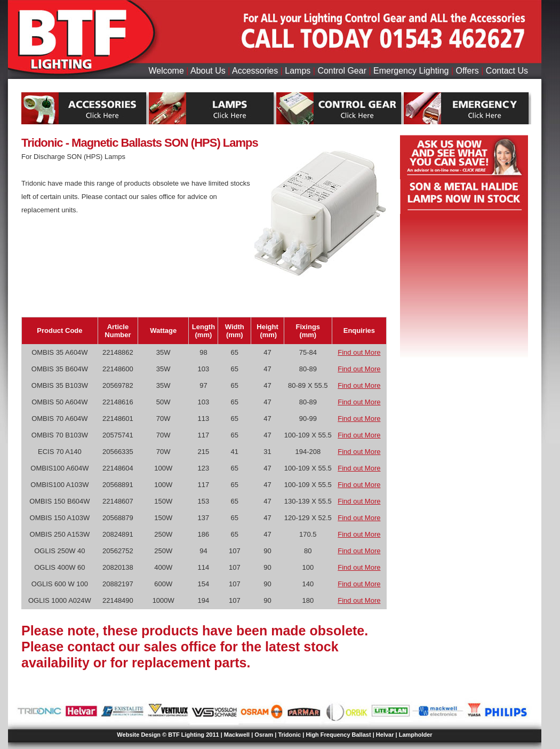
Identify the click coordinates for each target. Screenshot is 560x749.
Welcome (166, 71)
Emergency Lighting (411, 71)
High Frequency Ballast (338, 735)
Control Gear (342, 71)
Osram (264, 735)
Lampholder (416, 735)
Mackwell (237, 735)
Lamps (298, 71)
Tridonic (289, 735)
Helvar (385, 735)
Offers (467, 71)
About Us (208, 71)
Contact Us (507, 71)
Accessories (255, 71)
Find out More (359, 352)
